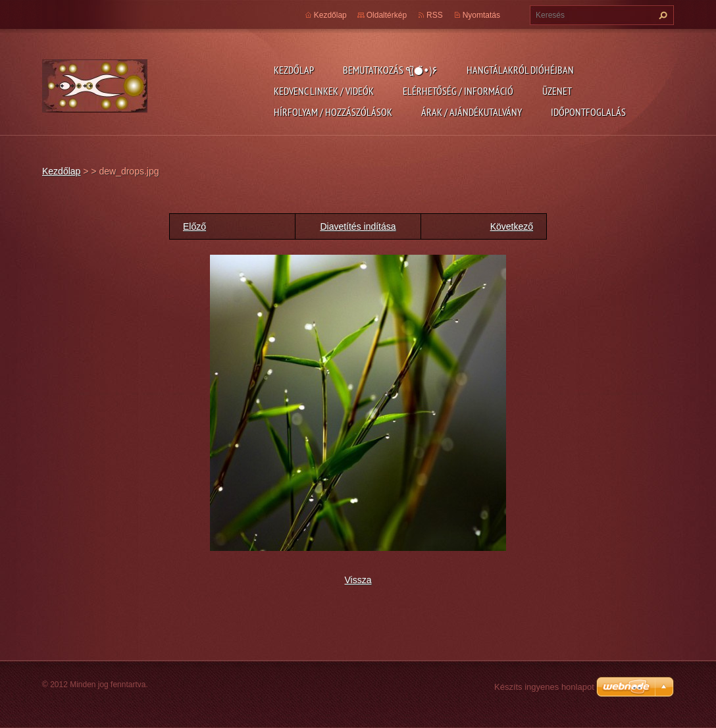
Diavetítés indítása (358, 226)
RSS (435, 15)
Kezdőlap (294, 70)
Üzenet (557, 91)
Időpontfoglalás (588, 112)
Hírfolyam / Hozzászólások (333, 112)
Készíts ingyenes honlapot (544, 687)
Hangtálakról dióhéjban (520, 70)
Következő (512, 226)
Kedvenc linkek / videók (324, 91)
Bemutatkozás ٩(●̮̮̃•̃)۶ (390, 70)
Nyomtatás (481, 15)
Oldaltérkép (387, 15)
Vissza (358, 580)
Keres (661, 15)
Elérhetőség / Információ (458, 91)
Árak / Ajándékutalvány (472, 112)
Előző (194, 226)
